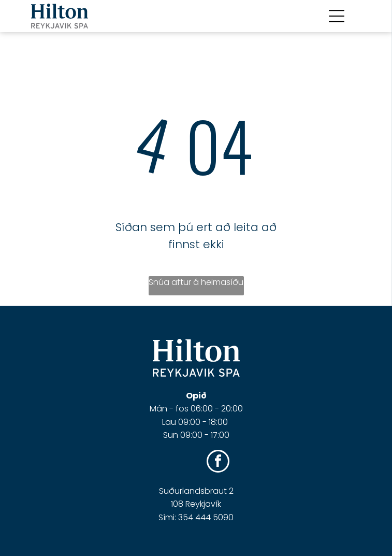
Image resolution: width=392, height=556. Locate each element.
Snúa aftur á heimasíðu (196, 282)
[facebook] (218, 462)
